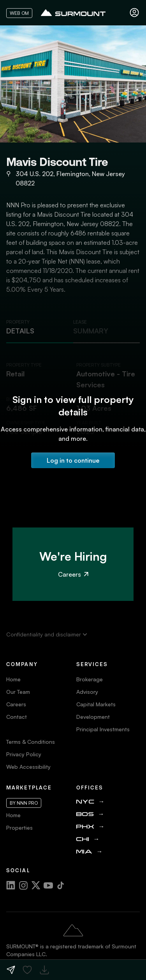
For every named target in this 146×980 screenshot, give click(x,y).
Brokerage (90, 679)
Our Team (18, 692)
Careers (73, 574)
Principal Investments (103, 729)
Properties (19, 828)
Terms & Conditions (31, 742)
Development (93, 717)
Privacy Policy (24, 754)
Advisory (87, 692)
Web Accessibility (28, 767)
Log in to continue (73, 460)
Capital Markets (96, 704)
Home (13, 679)
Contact (17, 717)
